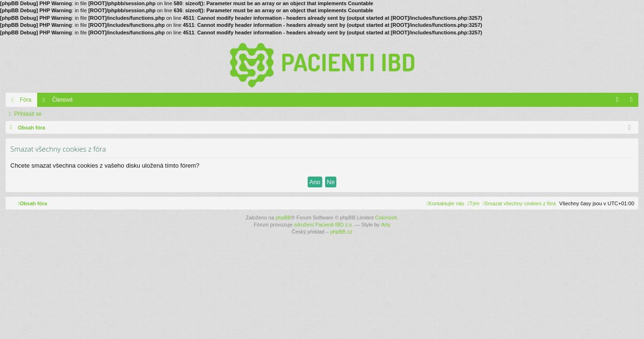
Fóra (26, 100)
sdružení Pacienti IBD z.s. (324, 225)
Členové (63, 100)
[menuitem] (519, 203)
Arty (386, 225)
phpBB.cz (341, 232)
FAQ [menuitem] (620, 102)
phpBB (283, 218)
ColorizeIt (386, 218)
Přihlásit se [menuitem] (633, 102)
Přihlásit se (28, 114)
